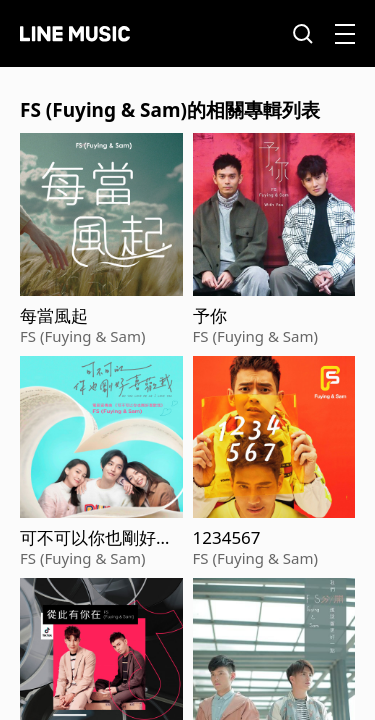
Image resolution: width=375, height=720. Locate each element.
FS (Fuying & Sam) (82, 336)
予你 (210, 316)
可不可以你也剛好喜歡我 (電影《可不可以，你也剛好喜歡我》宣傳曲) (96, 538)
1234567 (227, 538)
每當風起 (54, 316)
